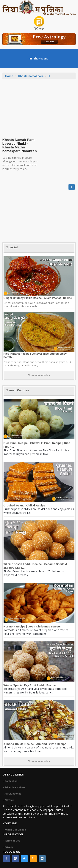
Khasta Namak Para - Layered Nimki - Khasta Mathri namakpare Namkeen (20, 145)
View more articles (39, 375)
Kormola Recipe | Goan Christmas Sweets (32, 626)
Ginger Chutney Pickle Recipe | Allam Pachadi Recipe (38, 298)
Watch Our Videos (15, 830)
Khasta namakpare (31, 76)
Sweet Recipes (18, 390)
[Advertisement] (39, 107)
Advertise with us (15, 787)
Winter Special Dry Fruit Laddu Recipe (30, 685)
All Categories (13, 794)
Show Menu (39, 59)
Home (9, 76)
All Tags (9, 800)
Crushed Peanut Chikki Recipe (24, 505)
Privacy (9, 847)
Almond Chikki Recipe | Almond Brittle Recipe (35, 744)
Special (12, 247)
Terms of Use (12, 841)
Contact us (11, 781)
